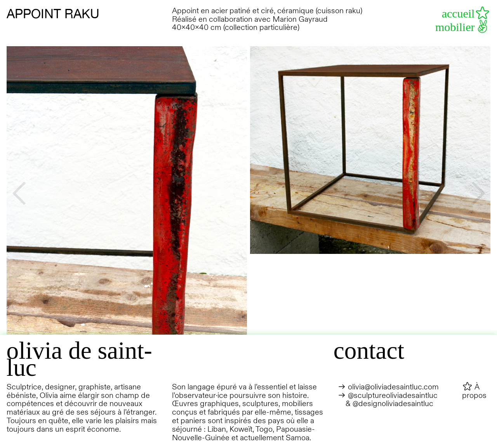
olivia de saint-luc (79, 359)
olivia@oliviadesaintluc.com (393, 387)
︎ (478, 193)
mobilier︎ (463, 27)
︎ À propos (474, 391)
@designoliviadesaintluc (393, 404)
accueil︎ (466, 13)
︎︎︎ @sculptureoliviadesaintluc (388, 395)
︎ (19, 193)
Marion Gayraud (300, 19)
